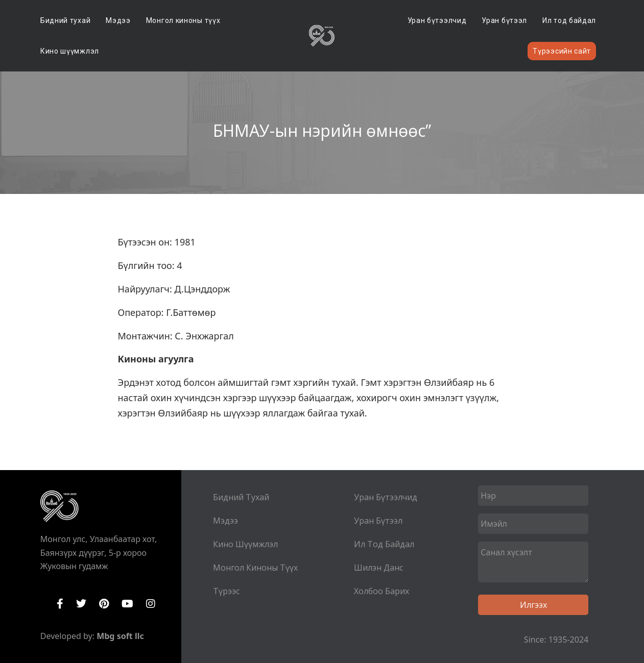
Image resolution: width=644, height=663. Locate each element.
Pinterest (104, 604)
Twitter (81, 604)
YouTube (127, 604)
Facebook (60, 604)
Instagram (151, 604)
